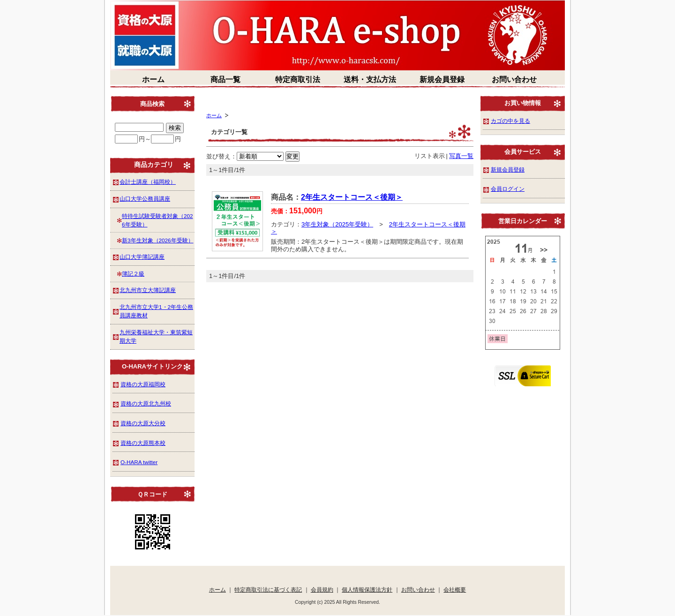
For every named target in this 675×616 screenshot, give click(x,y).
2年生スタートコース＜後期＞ (352, 197)
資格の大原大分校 (143, 423)
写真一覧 (461, 156)
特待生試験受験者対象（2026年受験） (157, 220)
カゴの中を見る (510, 121)
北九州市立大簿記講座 (148, 290)
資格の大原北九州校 (146, 403)
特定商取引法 (298, 79)
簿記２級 (133, 274)
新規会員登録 (442, 79)
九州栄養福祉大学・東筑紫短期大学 (156, 336)
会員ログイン (508, 189)
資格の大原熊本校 (143, 443)
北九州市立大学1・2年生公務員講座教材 (156, 311)
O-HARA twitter (139, 462)
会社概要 (455, 590)
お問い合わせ (514, 79)
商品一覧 (225, 79)
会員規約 (322, 590)
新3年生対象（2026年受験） (158, 240)
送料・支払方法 (370, 79)
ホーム (153, 79)
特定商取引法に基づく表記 (268, 590)
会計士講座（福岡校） (148, 182)
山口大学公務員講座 (145, 199)
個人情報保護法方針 (367, 590)
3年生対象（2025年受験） (337, 224)
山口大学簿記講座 (142, 257)
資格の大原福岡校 (143, 384)
